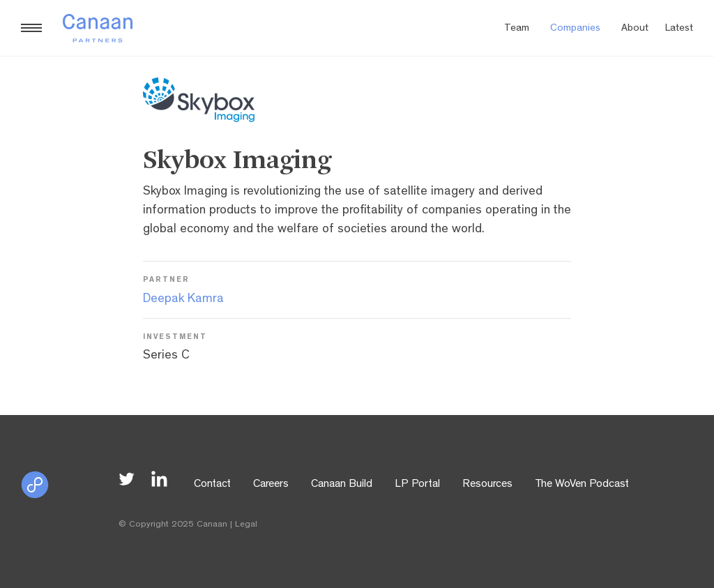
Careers (271, 485)
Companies (575, 29)
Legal (246, 525)
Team (517, 29)
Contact (212, 485)
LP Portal (417, 485)
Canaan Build (342, 485)
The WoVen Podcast (582, 485)
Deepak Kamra (183, 300)
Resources (487, 485)
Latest (679, 29)
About (635, 29)
